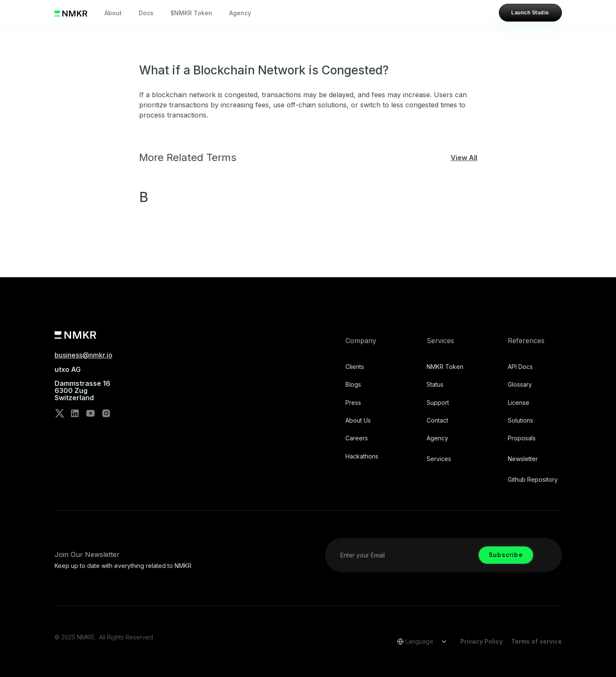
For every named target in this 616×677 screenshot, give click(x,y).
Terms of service (537, 641)
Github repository (533, 480)
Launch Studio (530, 12)
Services (439, 459)
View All (464, 158)
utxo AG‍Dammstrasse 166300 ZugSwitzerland (82, 384)
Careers (357, 438)
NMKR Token (445, 367)
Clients (355, 367)
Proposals (522, 438)
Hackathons (362, 456)
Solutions (520, 420)
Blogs (353, 385)
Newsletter (523, 459)
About (113, 13)
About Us (358, 420)
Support (438, 403)
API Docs (520, 367)
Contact (437, 420)
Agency (240, 13)
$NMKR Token (191, 13)
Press (353, 403)
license (519, 403)
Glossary (520, 385)
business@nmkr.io (84, 355)
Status (435, 385)
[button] (419, 642)
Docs (146, 13)
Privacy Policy (482, 641)
